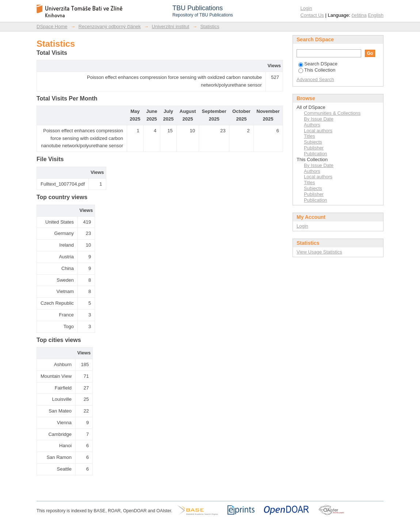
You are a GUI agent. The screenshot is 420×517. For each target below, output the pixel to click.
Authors (312, 125)
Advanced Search (315, 79)
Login (306, 8)
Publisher (314, 148)
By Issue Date (319, 119)
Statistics (210, 26)
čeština (359, 15)
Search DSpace (318, 64)
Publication (316, 154)
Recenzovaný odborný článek (110, 26)
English (376, 15)
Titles (310, 136)
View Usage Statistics (319, 252)
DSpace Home (52, 26)
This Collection (317, 70)
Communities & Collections (332, 113)
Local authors (318, 131)
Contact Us (312, 15)
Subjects (313, 142)
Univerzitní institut (171, 26)
